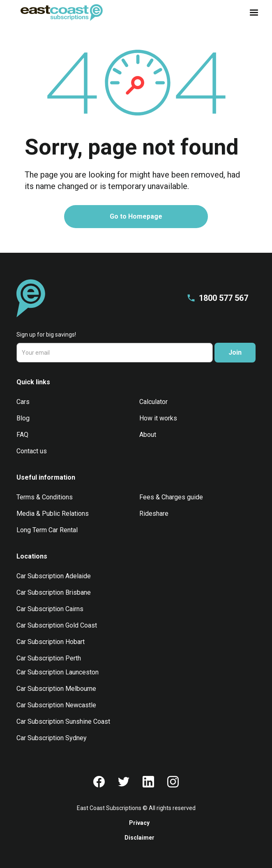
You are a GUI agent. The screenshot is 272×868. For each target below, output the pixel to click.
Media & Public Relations (53, 514)
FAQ (22, 435)
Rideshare (154, 514)
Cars (23, 402)
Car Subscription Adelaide (54, 576)
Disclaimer (139, 838)
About (148, 435)
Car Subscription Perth (49, 658)
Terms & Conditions (45, 497)
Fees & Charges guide (171, 497)
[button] (251, 13)
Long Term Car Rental (47, 530)
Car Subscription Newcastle (56, 705)
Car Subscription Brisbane (54, 592)
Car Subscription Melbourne (56, 689)
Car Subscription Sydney (52, 738)
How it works (158, 418)
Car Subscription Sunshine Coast (63, 721)
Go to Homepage (136, 216)
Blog (23, 418)
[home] (60, 13)
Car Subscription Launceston (58, 672)
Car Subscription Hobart (51, 642)
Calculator (153, 402)
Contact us (32, 451)
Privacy (139, 823)
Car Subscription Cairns (50, 609)
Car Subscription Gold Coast (57, 625)
